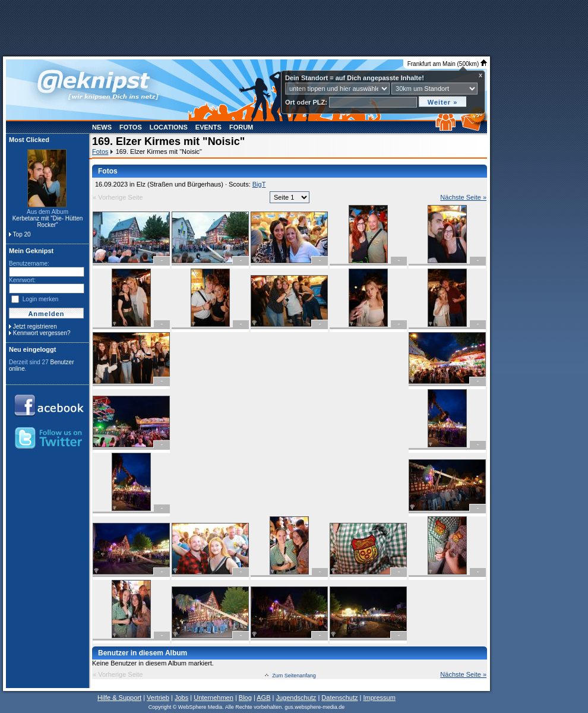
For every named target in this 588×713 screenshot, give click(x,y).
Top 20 (22, 234)
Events (208, 127)
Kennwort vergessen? (42, 333)
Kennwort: (22, 280)
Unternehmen (214, 698)
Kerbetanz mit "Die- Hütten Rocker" (48, 222)
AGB (263, 698)
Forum (241, 127)
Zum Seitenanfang (294, 676)
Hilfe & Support (119, 698)
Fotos (131, 127)
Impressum (379, 698)
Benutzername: (29, 264)
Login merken (41, 299)
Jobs (181, 698)
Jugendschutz (296, 698)
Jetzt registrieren (35, 326)
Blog (245, 698)
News (102, 127)
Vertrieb (158, 698)
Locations (169, 127)
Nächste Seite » (463, 197)
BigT (259, 184)
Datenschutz (339, 698)
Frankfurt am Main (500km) (447, 64)
